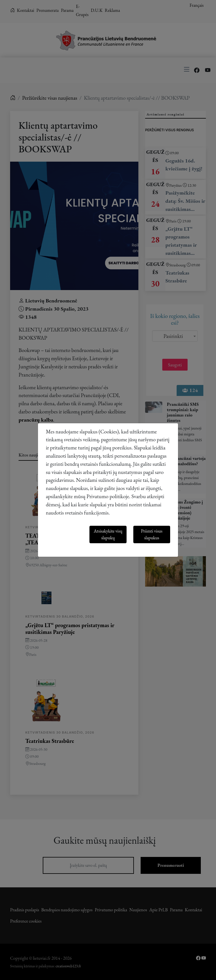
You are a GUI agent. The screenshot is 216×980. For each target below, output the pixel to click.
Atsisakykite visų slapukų (108, 534)
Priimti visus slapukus (152, 534)
